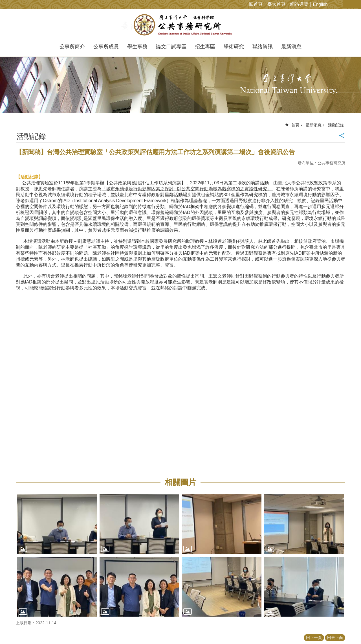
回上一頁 (314, 638)
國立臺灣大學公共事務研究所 (181, 25)
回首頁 (256, 4)
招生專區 (205, 47)
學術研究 (234, 47)
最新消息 (291, 47)
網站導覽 (299, 4)
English (320, 4)
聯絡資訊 (263, 47)
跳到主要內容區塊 (3, 3)
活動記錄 (336, 125)
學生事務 (137, 47)
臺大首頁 (276, 4)
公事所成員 (106, 47)
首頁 (295, 125)
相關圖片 (180, 482)
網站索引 (357, 4)
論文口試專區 (171, 47)
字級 (348, 4)
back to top (346, 629)
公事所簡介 (72, 47)
